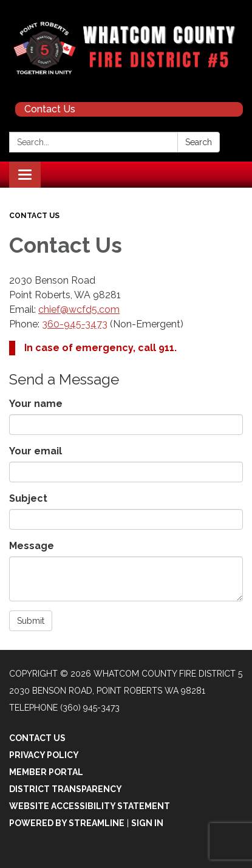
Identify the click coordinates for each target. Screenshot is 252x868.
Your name (36, 404)
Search (199, 142)
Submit (31, 621)
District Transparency (66, 789)
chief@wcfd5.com (79, 309)
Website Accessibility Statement (90, 806)
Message (32, 546)
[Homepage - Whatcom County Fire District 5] (126, 48)
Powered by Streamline (67, 823)
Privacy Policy (44, 755)
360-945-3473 (75, 324)
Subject (28, 498)
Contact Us (50, 109)
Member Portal (46, 772)
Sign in (147, 823)
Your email (36, 451)
